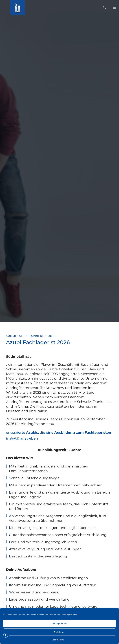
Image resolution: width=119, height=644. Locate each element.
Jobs (53, 336)
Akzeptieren (59, 623)
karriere (37, 336)
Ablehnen (59, 632)
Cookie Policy (58, 640)
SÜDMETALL (15, 336)
